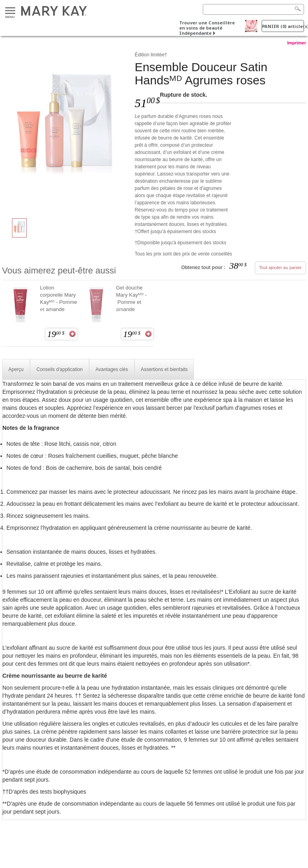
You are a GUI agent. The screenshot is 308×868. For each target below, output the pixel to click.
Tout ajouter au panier (280, 267)
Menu (10, 11)
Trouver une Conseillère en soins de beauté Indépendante (207, 28)
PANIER (283, 26)
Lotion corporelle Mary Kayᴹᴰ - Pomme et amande (59, 298)
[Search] (253, 9)
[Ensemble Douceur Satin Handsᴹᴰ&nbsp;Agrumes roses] (65, 130)
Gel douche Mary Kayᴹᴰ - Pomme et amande (131, 298)
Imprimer (297, 43)
